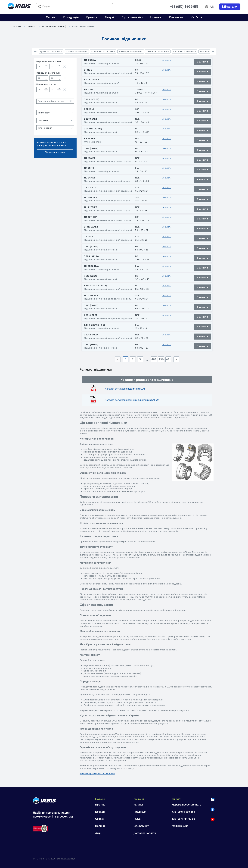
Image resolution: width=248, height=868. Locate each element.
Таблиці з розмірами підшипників (97, 773)
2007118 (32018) (93, 129)
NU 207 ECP (91, 197)
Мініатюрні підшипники (131, 51)
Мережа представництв (186, 805)
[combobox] (74, 7)
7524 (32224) (92, 256)
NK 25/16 (89, 168)
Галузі (109, 17)
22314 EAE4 (91, 315)
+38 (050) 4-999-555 (184, 7)
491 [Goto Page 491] (168, 359)
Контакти (176, 17)
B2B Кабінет (141, 826)
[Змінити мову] (212, 7)
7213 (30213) (91, 305)
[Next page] (176, 359)
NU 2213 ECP (91, 296)
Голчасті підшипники (77, 51)
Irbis (118, 710)
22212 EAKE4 (91, 335)
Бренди (92, 17)
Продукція (71, 17)
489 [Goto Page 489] (154, 359)
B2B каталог (230, 7)
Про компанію (132, 17)
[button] (213, 52)
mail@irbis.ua (180, 826)
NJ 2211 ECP (91, 217)
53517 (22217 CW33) (95, 286)
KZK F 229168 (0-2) (94, 325)
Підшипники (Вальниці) (54, 26)
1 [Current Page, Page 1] (126, 359)
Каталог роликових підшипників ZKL (125, 389)
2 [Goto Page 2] (133, 359)
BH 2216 (89, 90)
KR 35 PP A (90, 139)
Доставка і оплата (145, 833)
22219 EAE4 (91, 119)
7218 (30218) (91, 148)
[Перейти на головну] (19, 7)
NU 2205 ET (91, 207)
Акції (98, 833)
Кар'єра (196, 17)
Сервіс (51, 17)
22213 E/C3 (90, 188)
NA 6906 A (90, 60)
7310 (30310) (91, 345)
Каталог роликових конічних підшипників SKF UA (132, 400)
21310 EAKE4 (91, 227)
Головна (17, 26)
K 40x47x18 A (92, 80)
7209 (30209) (92, 99)
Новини (156, 17)
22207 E (89, 237)
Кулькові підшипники (51, 51)
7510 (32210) (91, 247)
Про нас (100, 805)
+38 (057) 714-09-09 (183, 819)
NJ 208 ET (90, 158)
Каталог (32, 26)
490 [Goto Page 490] (161, 359)
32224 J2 (89, 109)
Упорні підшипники (210, 51)
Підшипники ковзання (103, 51)
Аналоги (167, 60)
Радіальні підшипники (184, 51)
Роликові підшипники (83, 26)
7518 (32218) (91, 276)
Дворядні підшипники (158, 51)
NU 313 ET (90, 178)
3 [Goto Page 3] (140, 359)
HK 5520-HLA (91, 266)
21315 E (88, 70)
